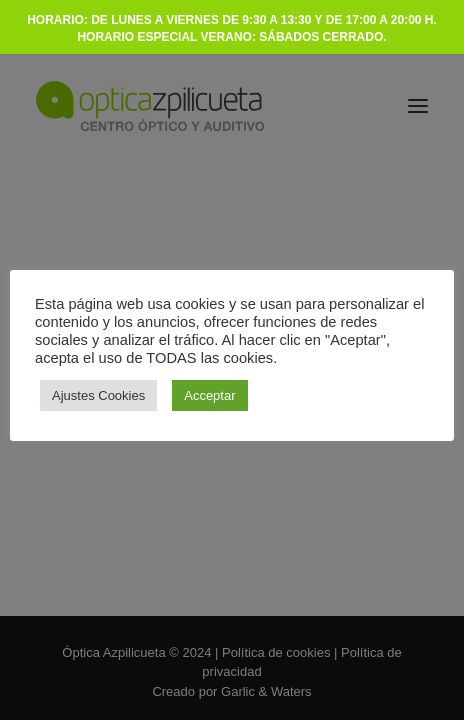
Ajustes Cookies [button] (98, 395)
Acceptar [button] (209, 395)
